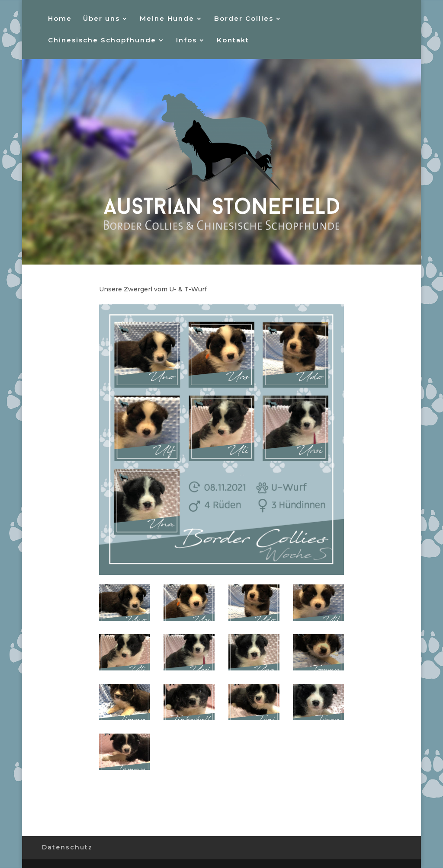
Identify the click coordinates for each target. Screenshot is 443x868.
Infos (186, 41)
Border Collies (244, 19)
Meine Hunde (167, 19)
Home (60, 19)
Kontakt (233, 41)
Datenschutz (67, 847)
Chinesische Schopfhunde (102, 41)
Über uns (101, 19)
